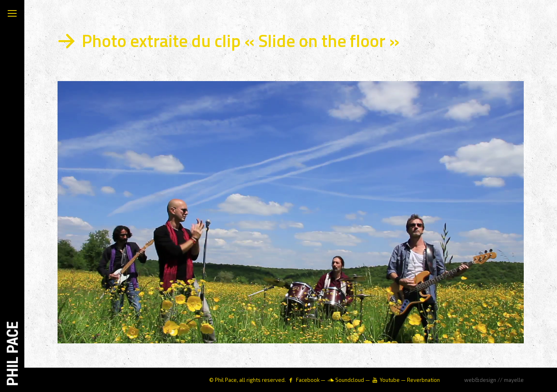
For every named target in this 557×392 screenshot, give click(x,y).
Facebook (308, 380)
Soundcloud (350, 380)
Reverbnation (423, 380)
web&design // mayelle (494, 380)
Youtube (390, 380)
